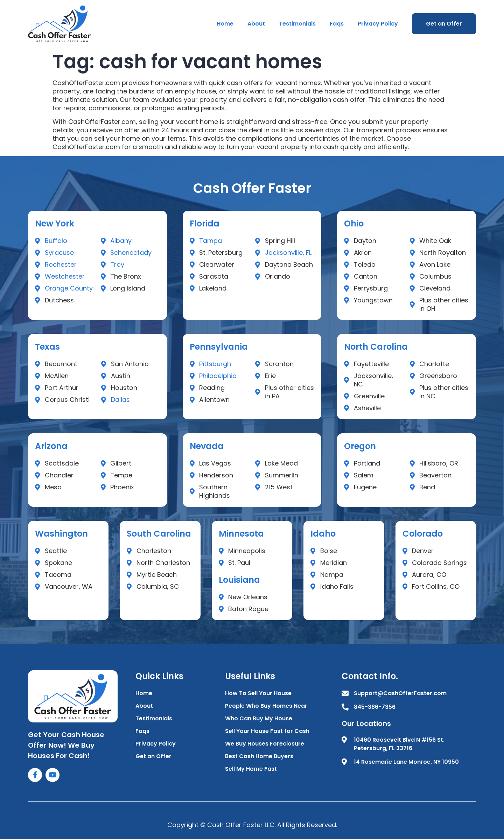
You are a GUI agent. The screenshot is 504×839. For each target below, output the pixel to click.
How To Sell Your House (258, 693)
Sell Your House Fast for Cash (267, 731)
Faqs (337, 24)
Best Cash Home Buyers (259, 756)
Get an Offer (444, 24)
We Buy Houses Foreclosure (265, 744)
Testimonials (297, 24)
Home (225, 24)
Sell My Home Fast (251, 769)
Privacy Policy (378, 24)
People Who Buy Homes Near (266, 706)
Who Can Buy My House (259, 718)
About (256, 24)
